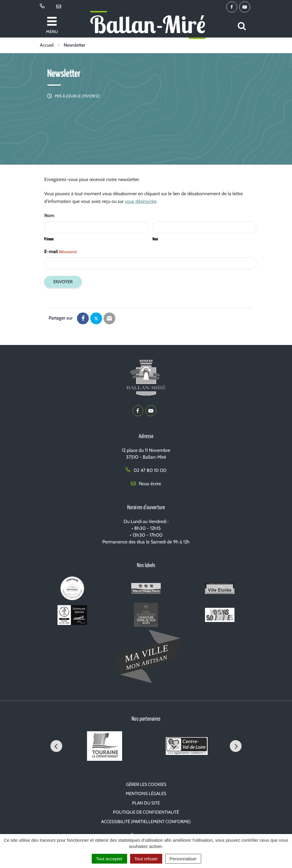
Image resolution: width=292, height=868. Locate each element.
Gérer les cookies (146, 784)
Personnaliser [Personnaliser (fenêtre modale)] (183, 859)
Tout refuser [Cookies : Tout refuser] (146, 859)
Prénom (49, 239)
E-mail (60, 252)
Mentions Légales (146, 794)
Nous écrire (146, 484)
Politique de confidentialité (146, 812)
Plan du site (146, 803)
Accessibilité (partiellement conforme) (146, 822)
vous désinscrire (141, 201)
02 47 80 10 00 (146, 470)
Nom (155, 239)
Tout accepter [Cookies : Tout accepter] (109, 859)
